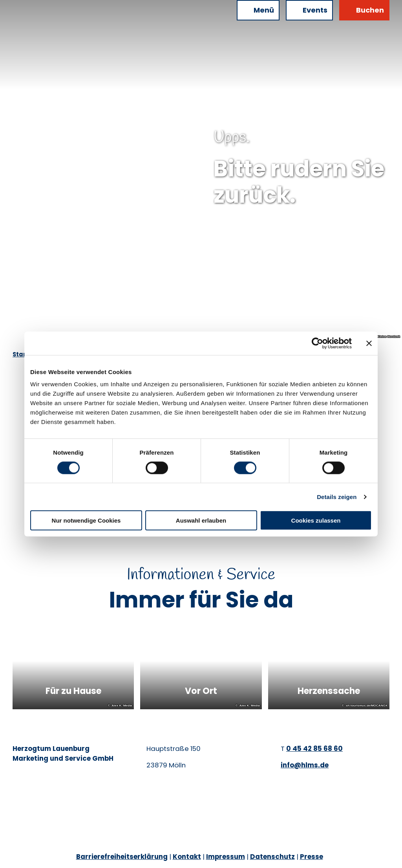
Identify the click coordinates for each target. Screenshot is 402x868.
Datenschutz (272, 857)
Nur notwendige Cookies (86, 520)
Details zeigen (337, 496)
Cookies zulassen (316, 520)
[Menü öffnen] (258, 10)
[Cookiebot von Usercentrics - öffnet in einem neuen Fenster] (317, 343)
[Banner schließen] (369, 343)
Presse (312, 857)
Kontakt (187, 857)
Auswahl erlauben (201, 520)
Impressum (226, 857)
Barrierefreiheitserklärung (122, 857)
